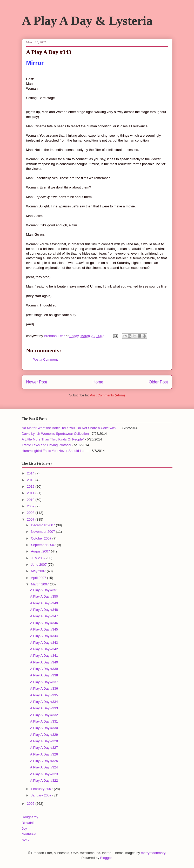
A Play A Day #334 (44, 702)
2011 (31, 493)
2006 (31, 804)
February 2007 (42, 789)
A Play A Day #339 (44, 669)
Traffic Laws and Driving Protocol (46, 445)
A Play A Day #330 (44, 728)
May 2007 (39, 571)
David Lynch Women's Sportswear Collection (55, 434)
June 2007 (39, 565)
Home (98, 382)
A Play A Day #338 (44, 675)
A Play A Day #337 (44, 682)
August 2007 (41, 551)
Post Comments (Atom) (107, 395)
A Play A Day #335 (44, 695)
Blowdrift (28, 823)
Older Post (158, 382)
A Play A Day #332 (44, 715)
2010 (31, 500)
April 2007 (39, 578)
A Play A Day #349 (44, 603)
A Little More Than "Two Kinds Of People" (53, 439)
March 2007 (40, 584)
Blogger (106, 858)
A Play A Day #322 (44, 780)
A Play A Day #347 (44, 616)
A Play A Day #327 (44, 748)
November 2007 (43, 532)
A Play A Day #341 (44, 656)
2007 (31, 519)
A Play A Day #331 (44, 721)
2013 (31, 480)
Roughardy (30, 817)
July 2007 (39, 558)
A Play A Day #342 (44, 649)
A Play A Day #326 (44, 754)
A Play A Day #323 (44, 774)
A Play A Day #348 (44, 610)
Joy (24, 828)
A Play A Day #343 (44, 643)
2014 (31, 473)
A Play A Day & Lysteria (87, 21)
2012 (31, 486)
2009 (31, 506)
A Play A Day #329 (44, 735)
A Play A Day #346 (44, 623)
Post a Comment (45, 359)
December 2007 (43, 525)
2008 (31, 513)
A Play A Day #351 (44, 590)
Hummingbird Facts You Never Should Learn (55, 451)
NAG (25, 840)
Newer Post (37, 382)
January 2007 (42, 795)
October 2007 (42, 538)
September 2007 (44, 545)
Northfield (29, 834)
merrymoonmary (153, 853)
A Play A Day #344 (44, 636)
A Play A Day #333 (44, 708)
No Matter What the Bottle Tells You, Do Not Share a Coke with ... (71, 428)
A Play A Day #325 (44, 761)
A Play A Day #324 (44, 767)
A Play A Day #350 (44, 596)
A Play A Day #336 (44, 688)
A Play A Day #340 (44, 662)
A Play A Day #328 (44, 741)
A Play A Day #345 (44, 629)
